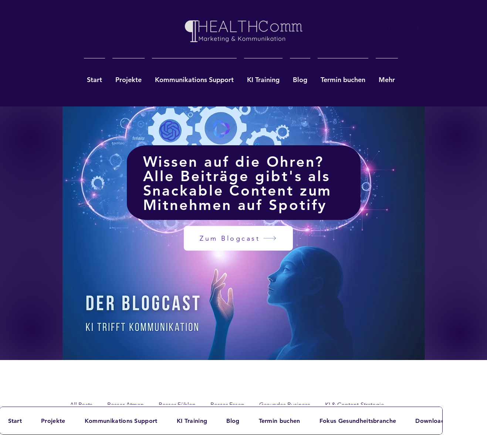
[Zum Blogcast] (238, 238)
